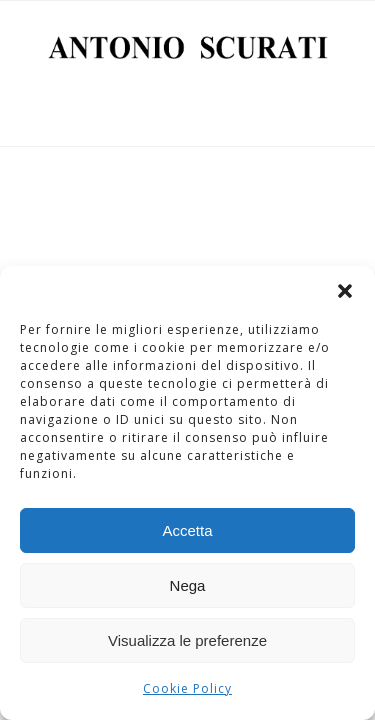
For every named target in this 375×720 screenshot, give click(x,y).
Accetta (187, 530)
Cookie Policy (187, 688)
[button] (345, 291)
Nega (188, 585)
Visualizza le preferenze (187, 640)
